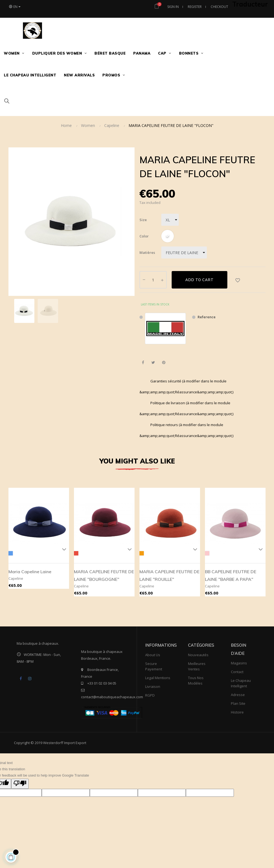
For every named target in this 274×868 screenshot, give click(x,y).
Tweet (153, 363)
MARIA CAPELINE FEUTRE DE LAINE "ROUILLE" (169, 575)
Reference (207, 317)
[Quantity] (153, 280)
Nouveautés (198, 655)
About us (153, 655)
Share (143, 363)
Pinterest (164, 363)
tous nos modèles (196, 680)
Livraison (153, 686)
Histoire (237, 712)
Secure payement (154, 666)
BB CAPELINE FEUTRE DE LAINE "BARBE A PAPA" (231, 575)
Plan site (238, 703)
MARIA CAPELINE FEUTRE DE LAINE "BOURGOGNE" (104, 575)
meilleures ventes (197, 666)
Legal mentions (158, 678)
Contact (237, 672)
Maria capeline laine (30, 572)
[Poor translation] (20, 784)
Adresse (238, 695)
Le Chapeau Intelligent (241, 683)
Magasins (239, 663)
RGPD (150, 695)
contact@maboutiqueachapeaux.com (112, 697)
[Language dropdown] (16, 7)
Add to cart (199, 280)
